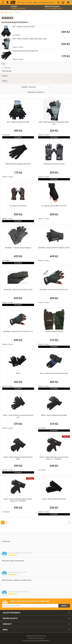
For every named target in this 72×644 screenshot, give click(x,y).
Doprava (18, 7)
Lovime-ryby (11, 2)
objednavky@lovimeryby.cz (46, 2)
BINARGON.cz (45, 641)
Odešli (64, 606)
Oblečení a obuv (9, 12)
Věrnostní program (53, 7)
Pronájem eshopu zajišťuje (31, 641)
